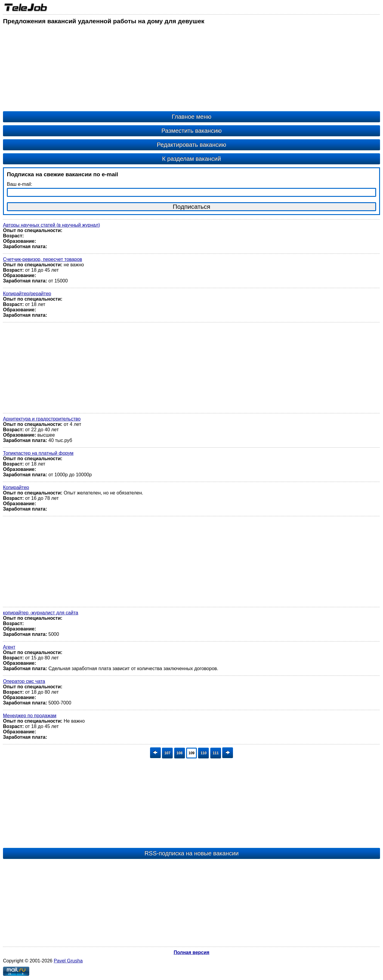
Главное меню (192, 117)
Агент (9, 647)
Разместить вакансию (191, 131)
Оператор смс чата (24, 681)
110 (203, 753)
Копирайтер (16, 487)
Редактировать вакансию (192, 145)
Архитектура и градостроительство (42, 419)
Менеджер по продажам (30, 716)
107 (167, 753)
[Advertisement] (182, 69)
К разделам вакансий (191, 159)
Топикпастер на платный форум (38, 453)
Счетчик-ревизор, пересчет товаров (43, 259)
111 (216, 753)
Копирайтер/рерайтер (27, 294)
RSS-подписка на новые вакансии (191, 853)
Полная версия (191, 952)
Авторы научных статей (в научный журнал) (51, 225)
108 (180, 753)
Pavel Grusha (68, 961)
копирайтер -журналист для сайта (41, 613)
